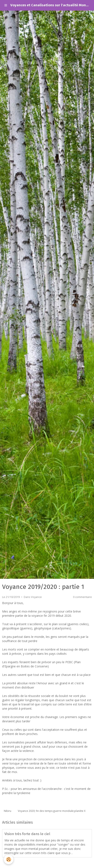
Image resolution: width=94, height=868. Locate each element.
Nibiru (8, 811)
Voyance (36, 597)
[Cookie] (9, 859)
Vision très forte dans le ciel (27, 834)
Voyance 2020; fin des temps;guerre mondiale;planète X (52, 811)
